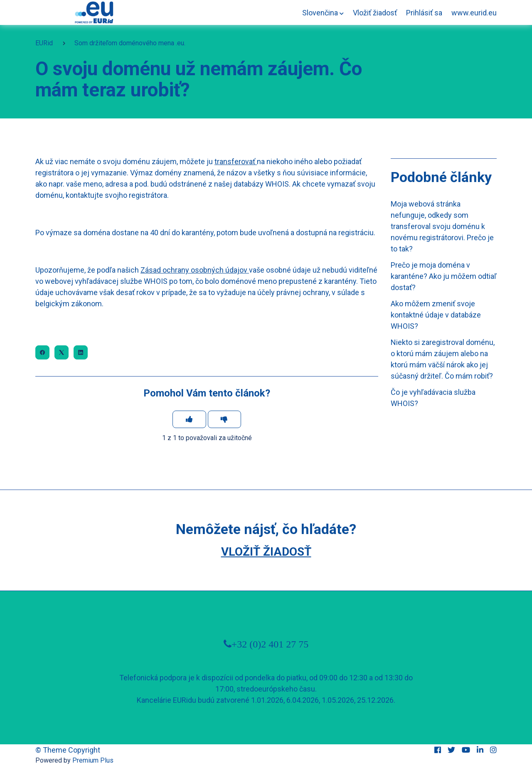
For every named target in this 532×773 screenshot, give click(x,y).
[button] (323, 13)
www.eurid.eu (474, 13)
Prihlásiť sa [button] (424, 13)
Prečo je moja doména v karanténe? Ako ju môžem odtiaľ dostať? (444, 276)
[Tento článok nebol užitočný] (225, 419)
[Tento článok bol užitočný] (189, 419)
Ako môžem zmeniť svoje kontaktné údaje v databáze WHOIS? (436, 315)
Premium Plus (93, 760)
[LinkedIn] (81, 352)
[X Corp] (62, 352)
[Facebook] (42, 352)
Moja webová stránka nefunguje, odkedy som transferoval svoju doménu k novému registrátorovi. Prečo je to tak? (442, 226)
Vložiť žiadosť (375, 13)
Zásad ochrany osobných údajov (194, 270)
